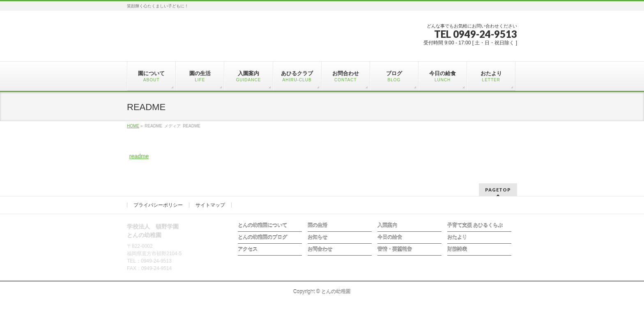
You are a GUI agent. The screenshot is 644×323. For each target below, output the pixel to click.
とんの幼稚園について (262, 226)
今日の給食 (390, 238)
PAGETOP (498, 190)
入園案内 (387, 226)
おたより (457, 238)
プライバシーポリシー (158, 205)
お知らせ (317, 238)
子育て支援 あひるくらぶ (475, 226)
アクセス (248, 249)
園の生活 (317, 226)
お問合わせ (320, 249)
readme (139, 156)
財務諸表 (457, 249)
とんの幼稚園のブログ (262, 238)
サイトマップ (210, 205)
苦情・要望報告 (395, 249)
